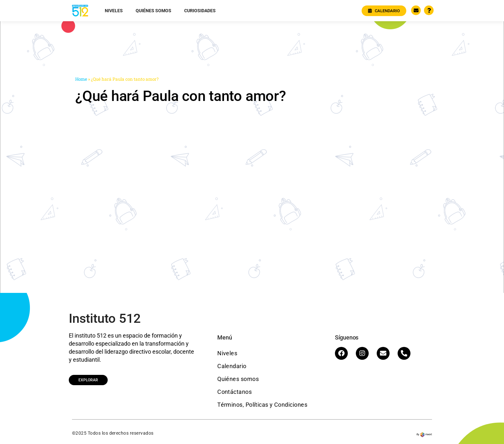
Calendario (232, 366)
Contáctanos (234, 392)
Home (81, 79)
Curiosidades (200, 11)
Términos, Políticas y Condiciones (262, 405)
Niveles (114, 11)
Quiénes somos (153, 11)
